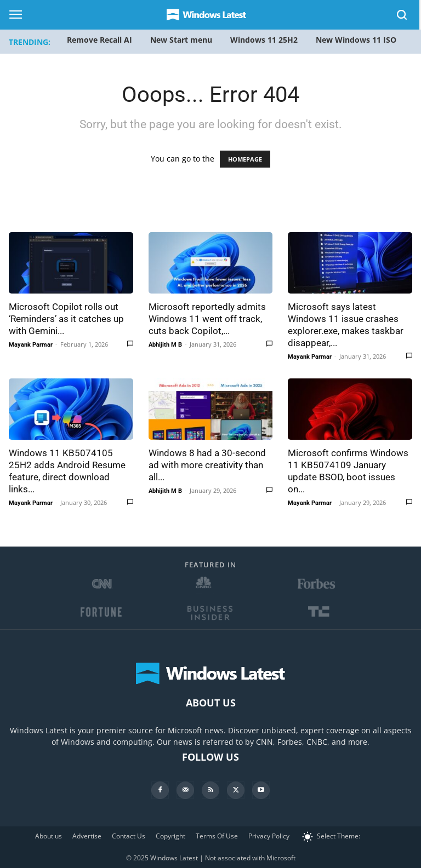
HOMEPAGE (245, 159)
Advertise (87, 836)
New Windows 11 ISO (356, 40)
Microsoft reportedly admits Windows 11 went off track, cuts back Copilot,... (207, 319)
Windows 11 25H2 (264, 40)
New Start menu (181, 40)
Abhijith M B (165, 345)
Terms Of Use (217, 836)
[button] (402, 17)
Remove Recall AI (99, 40)
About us (49, 836)
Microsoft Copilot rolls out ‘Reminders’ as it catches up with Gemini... (66, 319)
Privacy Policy (269, 836)
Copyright (170, 836)
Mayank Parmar (31, 345)
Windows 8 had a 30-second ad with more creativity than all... (207, 465)
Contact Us (129, 836)
